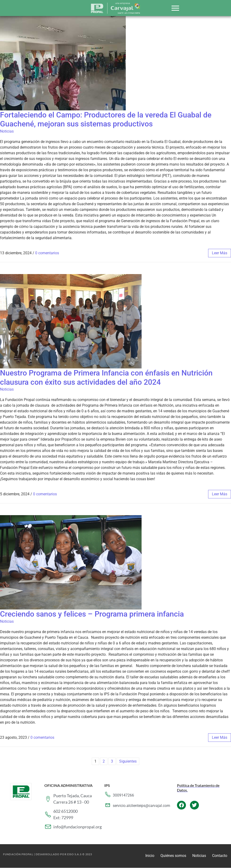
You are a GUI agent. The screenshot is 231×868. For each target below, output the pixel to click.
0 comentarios (47, 253)
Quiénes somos (173, 856)
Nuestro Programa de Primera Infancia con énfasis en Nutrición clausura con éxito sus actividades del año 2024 (106, 377)
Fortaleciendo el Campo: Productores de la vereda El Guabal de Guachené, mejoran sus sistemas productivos (106, 119)
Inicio (150, 856)
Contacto (220, 856)
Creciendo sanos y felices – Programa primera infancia (92, 614)
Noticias (7, 131)
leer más (220, 253)
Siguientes (128, 761)
